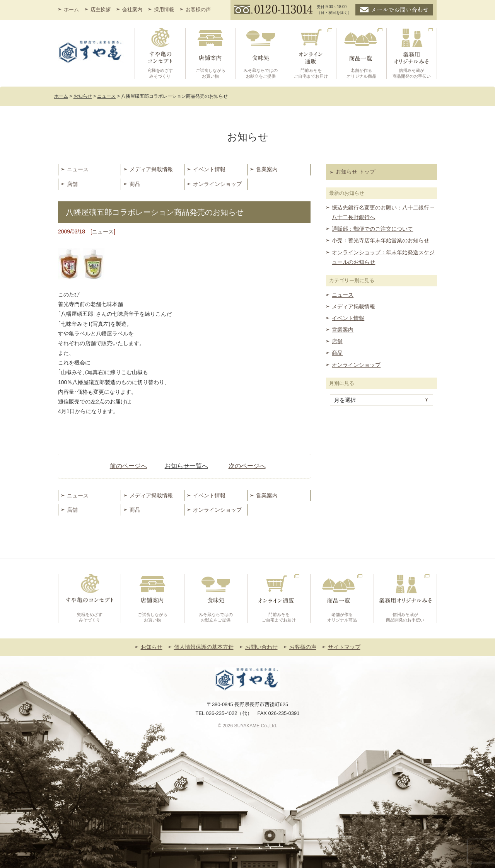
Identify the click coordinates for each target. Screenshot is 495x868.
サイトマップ (344, 647)
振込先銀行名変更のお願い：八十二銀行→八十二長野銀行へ (383, 212)
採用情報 (164, 9)
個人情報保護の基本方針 (204, 647)
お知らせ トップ (355, 172)
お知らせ (152, 647)
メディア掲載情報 (151, 169)
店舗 (72, 184)
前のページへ (128, 466)
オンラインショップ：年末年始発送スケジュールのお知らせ (383, 257)
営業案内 (267, 169)
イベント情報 (209, 169)
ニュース (78, 169)
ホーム (71, 9)
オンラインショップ (217, 184)
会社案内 (132, 9)
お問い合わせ (261, 647)
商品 (135, 184)
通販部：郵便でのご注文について (372, 229)
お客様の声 (198, 9)
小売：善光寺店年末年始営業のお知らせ (381, 240)
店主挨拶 (101, 9)
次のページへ (247, 466)
